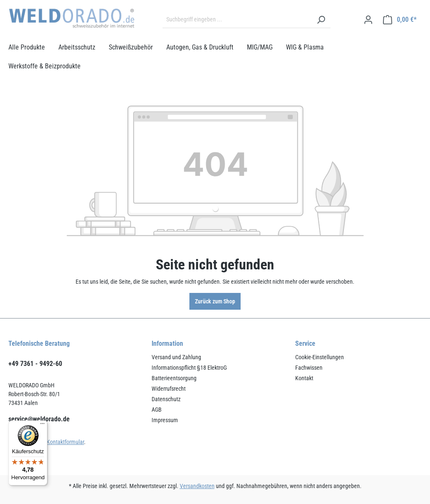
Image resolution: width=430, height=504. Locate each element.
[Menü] (42, 426)
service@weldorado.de (39, 419)
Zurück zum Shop (215, 301)
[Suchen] (321, 20)
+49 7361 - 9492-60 (35, 364)
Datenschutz (166, 399)
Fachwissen (309, 368)
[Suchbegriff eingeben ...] (237, 20)
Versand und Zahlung (176, 357)
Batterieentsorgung (174, 378)
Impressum (165, 420)
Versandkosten (197, 486)
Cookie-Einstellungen (320, 357)
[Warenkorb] (400, 20)
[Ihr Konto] (368, 20)
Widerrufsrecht (169, 389)
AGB (157, 410)
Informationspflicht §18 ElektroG (189, 368)
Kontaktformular (65, 442)
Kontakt (304, 378)
